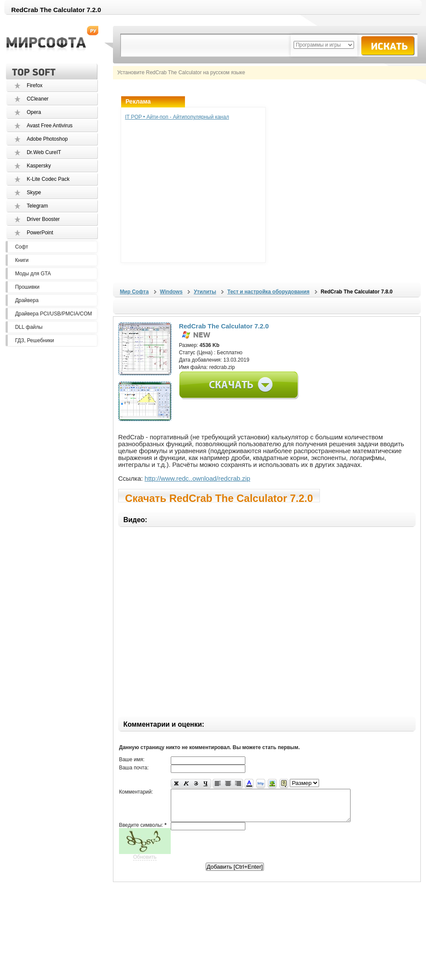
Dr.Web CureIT (44, 152)
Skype (34, 192)
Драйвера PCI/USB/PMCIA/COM (53, 314)
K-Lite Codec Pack (48, 179)
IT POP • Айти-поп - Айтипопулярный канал (177, 117)
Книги (22, 260)
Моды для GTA (33, 274)
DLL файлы (29, 327)
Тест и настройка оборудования (268, 292)
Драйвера (27, 300)
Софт (22, 247)
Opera (34, 112)
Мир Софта (134, 292)
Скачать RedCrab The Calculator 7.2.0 (219, 497)
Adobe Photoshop (47, 139)
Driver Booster (43, 219)
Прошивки (27, 287)
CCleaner (38, 99)
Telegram (37, 206)
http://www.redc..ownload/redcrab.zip (197, 478)
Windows (171, 292)
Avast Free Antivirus (50, 126)
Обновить (145, 863)
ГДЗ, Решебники (34, 340)
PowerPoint (40, 233)
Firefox (35, 85)
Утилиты (205, 292)
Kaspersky (39, 166)
